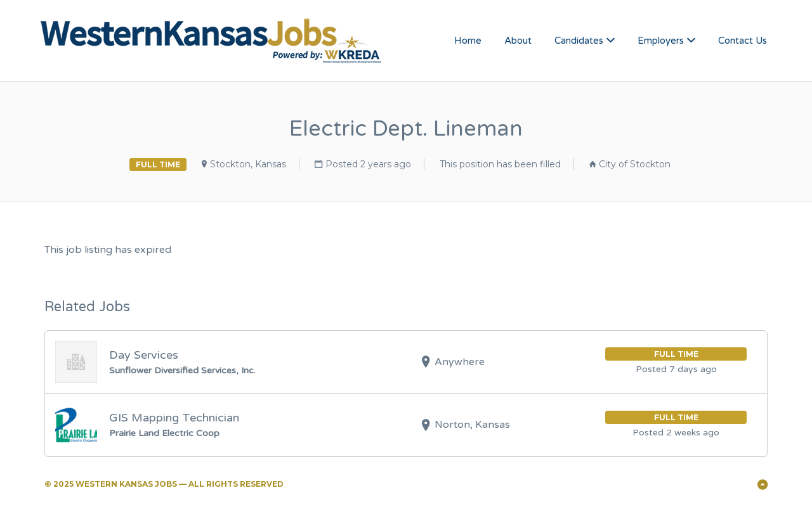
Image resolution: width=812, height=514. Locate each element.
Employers (661, 41)
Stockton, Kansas (248, 164)
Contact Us (743, 41)
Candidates (579, 41)
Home (468, 41)
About (518, 41)
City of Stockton (635, 164)
